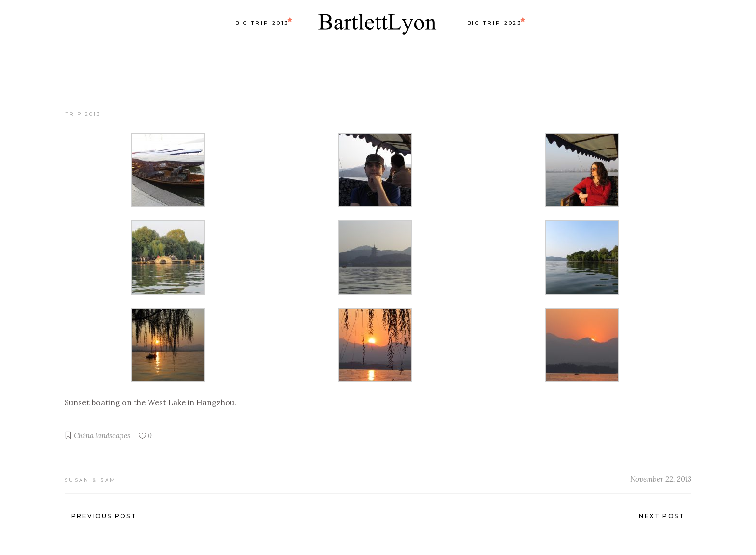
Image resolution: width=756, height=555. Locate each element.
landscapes (113, 436)
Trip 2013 (83, 114)
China (84, 436)
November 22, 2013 (661, 479)
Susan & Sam (90, 480)
